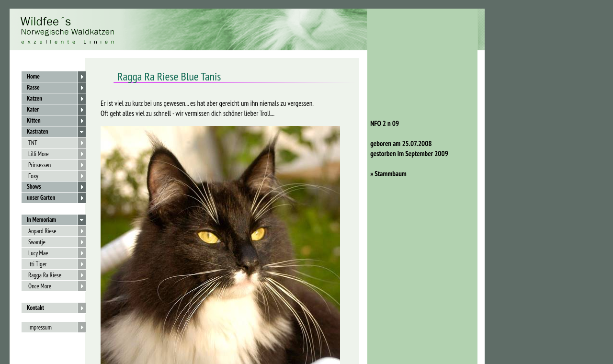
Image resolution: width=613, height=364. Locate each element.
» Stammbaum (387, 174)
